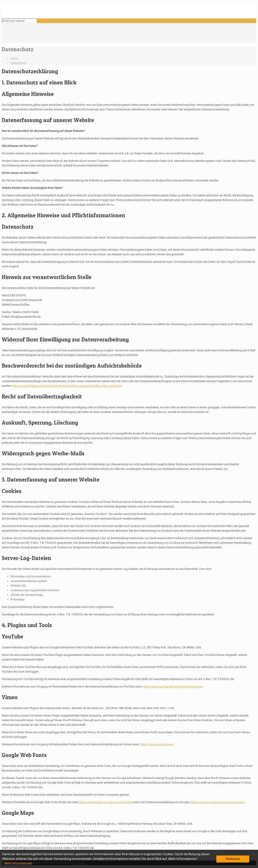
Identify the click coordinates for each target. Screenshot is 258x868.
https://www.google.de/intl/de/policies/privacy (173, 687)
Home (14, 58)
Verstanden (233, 859)
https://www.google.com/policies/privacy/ (218, 802)
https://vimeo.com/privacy (157, 744)
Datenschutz (19, 63)
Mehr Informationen (18, 863)
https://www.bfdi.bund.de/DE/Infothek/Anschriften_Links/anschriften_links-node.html (67, 386)
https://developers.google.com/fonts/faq (106, 802)
